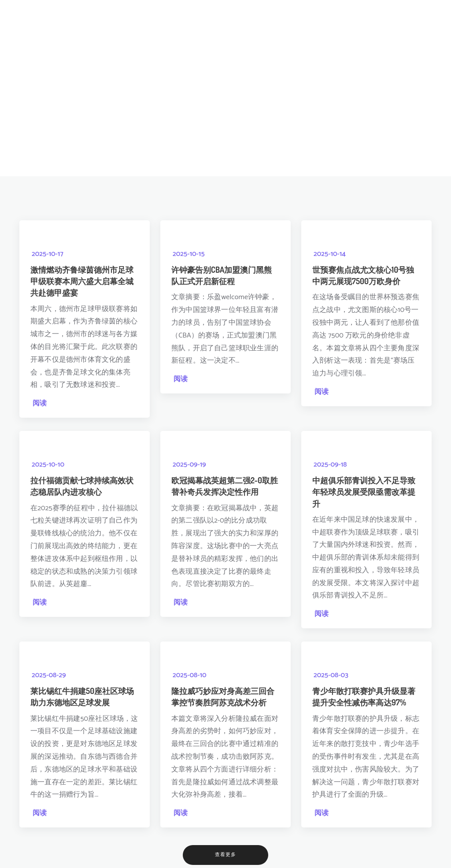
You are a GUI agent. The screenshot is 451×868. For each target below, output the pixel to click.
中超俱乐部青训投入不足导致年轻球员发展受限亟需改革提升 (364, 490)
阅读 (40, 402)
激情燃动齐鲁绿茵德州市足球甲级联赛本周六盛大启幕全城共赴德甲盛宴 (82, 280)
